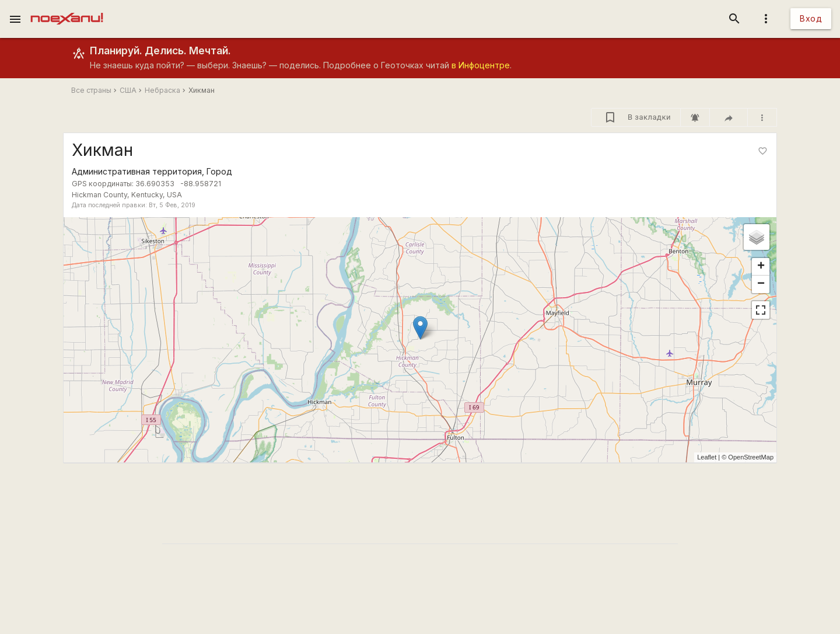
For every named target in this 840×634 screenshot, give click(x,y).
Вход (811, 18)
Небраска (162, 90)
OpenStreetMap (751, 457)
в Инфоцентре (481, 65)
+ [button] (761, 267)
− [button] (761, 284)
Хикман (202, 90)
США (128, 90)
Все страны (91, 90)
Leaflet (707, 457)
